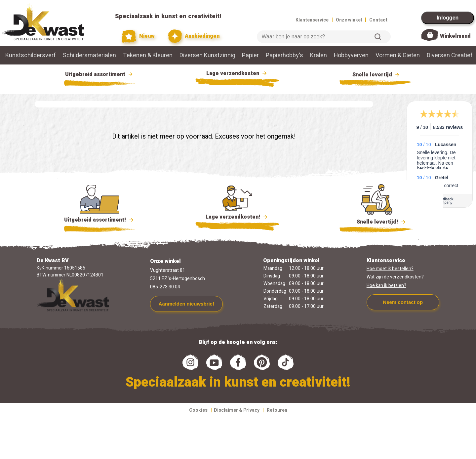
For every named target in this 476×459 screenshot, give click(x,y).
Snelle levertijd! (377, 221)
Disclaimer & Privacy (237, 410)
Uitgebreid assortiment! (100, 220)
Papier (250, 55)
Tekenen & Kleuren (148, 55)
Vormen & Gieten (398, 55)
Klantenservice (312, 20)
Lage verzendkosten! (237, 218)
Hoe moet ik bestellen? (390, 269)
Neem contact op (403, 302)
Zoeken (378, 37)
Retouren (277, 410)
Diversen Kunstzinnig (207, 55)
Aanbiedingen (194, 36)
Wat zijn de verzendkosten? (395, 277)
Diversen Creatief (450, 55)
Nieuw (138, 36)
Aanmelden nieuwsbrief (186, 304)
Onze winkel (349, 20)
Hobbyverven (351, 55)
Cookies (198, 410)
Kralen (318, 55)
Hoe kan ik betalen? (386, 286)
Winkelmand (455, 36)
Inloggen (448, 18)
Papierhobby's (284, 55)
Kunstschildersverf (31, 55)
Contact (378, 20)
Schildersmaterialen (89, 55)
